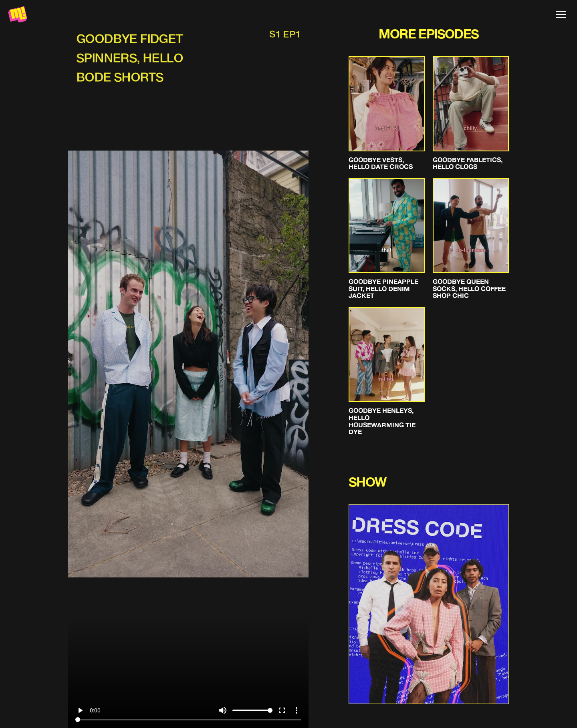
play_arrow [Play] (80, 710)
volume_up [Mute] (223, 710)
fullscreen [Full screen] (282, 710)
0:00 (95, 710)
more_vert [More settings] (297, 710)
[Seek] (188, 720)
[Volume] (252, 710)
